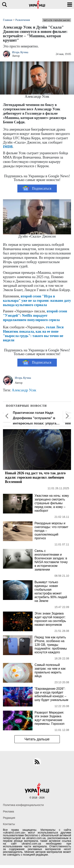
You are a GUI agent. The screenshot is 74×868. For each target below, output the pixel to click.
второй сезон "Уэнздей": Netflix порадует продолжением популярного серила (35, 316)
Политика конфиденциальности (23, 805)
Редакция (9, 818)
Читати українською (57, 20)
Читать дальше (37, 739)
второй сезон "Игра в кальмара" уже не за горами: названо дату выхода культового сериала (37, 301)
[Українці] (37, 4)
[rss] (37, 762)
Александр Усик (24, 390)
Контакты (9, 824)
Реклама (8, 811)
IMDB (8, 147)
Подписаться (37, 188)
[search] (4, 4)
